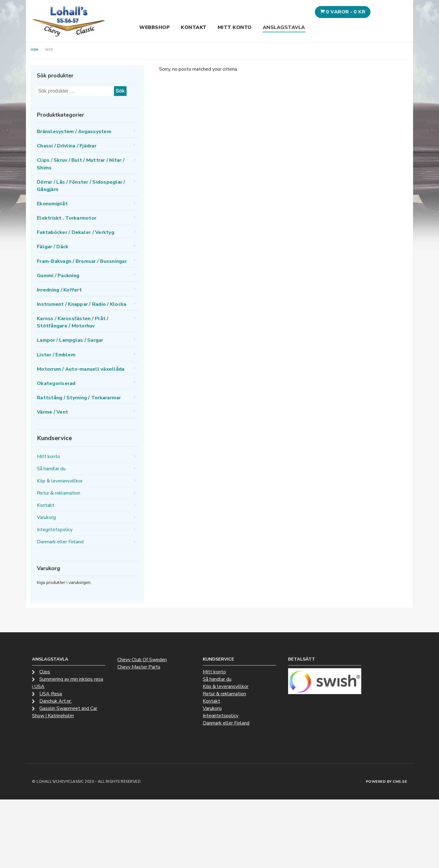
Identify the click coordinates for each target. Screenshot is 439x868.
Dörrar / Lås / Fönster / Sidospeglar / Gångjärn (81, 186)
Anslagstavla (284, 27)
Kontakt (194, 27)
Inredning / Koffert (59, 290)
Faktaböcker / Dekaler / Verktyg (76, 232)
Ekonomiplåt (52, 204)
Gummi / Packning (58, 276)
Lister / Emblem (56, 355)
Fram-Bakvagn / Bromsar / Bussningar (82, 261)
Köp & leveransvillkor (60, 481)
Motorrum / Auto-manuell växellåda (81, 369)
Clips (45, 672)
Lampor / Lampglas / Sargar (70, 340)
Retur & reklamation (59, 493)
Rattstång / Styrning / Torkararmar (79, 398)
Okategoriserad (56, 383)
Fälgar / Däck (53, 247)
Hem (35, 50)
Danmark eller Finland (60, 542)
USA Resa (51, 694)
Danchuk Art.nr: (55, 701)
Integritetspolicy (55, 530)
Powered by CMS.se (387, 782)
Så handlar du (51, 469)
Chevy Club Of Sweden (142, 660)
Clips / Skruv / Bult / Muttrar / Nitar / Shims (81, 164)
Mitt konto (235, 27)
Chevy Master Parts (139, 667)
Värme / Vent (52, 412)
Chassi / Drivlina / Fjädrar (67, 146)
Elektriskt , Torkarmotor (67, 218)
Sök (120, 91)
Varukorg (46, 517)
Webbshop (155, 27)
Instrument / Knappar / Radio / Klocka (82, 304)
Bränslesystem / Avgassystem (74, 132)
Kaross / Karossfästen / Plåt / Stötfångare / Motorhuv (73, 322)
